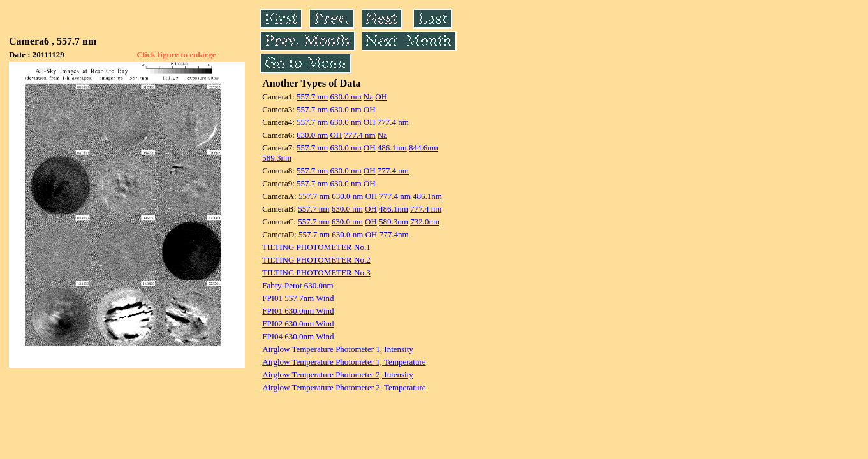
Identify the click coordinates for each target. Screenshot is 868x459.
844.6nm (423, 148)
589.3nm (277, 158)
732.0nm (425, 222)
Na (368, 97)
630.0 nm (345, 97)
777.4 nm (393, 122)
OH (381, 97)
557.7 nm (312, 97)
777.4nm (394, 234)
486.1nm (392, 148)
